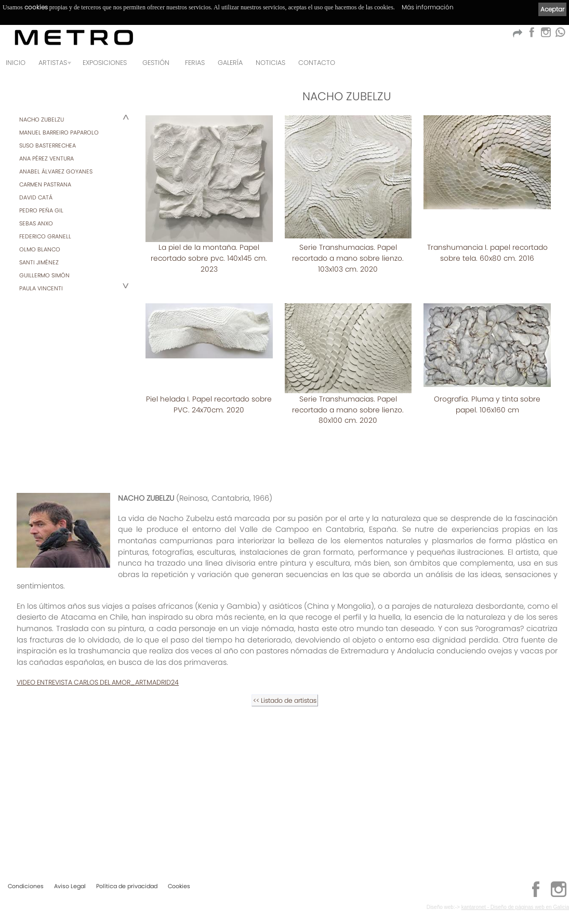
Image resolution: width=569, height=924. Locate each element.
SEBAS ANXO (36, 223)
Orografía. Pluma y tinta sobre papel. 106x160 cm (348, 534)
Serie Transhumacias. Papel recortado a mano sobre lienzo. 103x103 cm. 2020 (348, 258)
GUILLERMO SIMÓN (44, 275)
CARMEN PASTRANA (45, 184)
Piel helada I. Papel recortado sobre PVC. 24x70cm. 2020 (487, 393)
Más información (428, 7)
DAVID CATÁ (36, 197)
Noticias (270, 63)
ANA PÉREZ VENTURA (47, 158)
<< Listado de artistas (285, 819)
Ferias (195, 63)
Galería (230, 63)
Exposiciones (105, 63)
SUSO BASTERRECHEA (48, 145)
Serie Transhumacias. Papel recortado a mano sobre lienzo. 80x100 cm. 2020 (209, 539)
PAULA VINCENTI (41, 288)
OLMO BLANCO (40, 249)
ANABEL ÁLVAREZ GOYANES (56, 171)
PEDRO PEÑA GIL (41, 210)
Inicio (16, 63)
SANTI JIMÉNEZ (39, 262)
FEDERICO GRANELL (45, 236)
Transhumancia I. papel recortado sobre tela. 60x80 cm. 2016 (487, 253)
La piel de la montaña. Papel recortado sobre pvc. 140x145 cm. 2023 (209, 258)
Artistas (53, 63)
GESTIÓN (156, 63)
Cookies (179, 886)
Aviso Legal (70, 886)
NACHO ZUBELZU (42, 119)
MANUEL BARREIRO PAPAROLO (59, 132)
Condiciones (26, 886)
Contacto (317, 63)
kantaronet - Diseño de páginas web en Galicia (515, 907)
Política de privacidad (127, 886)
